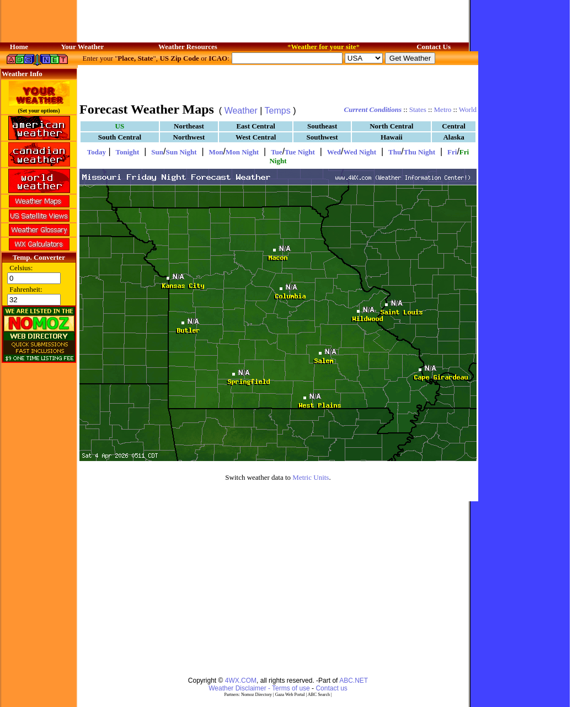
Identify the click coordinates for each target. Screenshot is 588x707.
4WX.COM (241, 681)
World (468, 109)
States (418, 109)
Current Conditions (373, 109)
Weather (241, 111)
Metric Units (311, 477)
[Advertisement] (278, 83)
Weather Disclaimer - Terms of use (259, 688)
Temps (278, 111)
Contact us (331, 688)
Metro (443, 109)
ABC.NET (354, 681)
